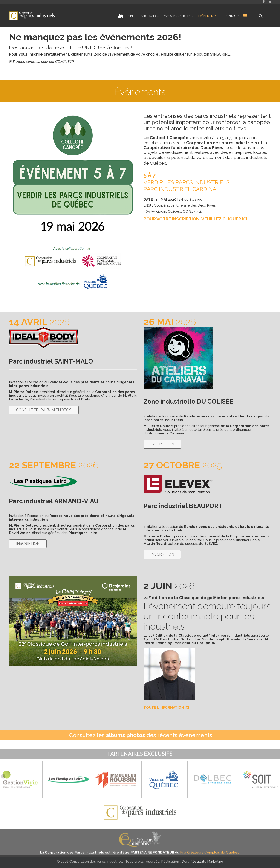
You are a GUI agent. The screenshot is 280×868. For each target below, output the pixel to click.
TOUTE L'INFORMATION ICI (166, 707)
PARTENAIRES (150, 16)
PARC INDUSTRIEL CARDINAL (182, 189)
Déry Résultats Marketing (202, 862)
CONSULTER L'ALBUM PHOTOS (44, 410)
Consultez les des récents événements (141, 735)
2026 (39, 322)
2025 (183, 465)
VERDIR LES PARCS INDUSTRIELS (187, 182)
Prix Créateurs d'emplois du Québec (210, 858)
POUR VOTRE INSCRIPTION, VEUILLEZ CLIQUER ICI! (196, 219)
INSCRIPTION (162, 444)
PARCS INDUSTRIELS (177, 16)
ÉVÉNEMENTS (208, 16)
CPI (131, 16)
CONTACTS (232, 16)
